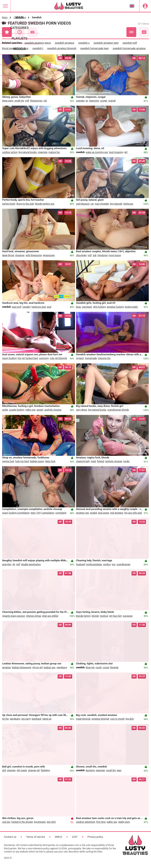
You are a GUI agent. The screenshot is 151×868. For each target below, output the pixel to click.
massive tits (104, 358)
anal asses (104, 513)
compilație (61, 513)
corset (106, 668)
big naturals (116, 204)
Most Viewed (32, 32)
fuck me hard (22, 461)
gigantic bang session (14, 616)
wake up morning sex (97, 152)
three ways (8, 101)
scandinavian (123, 564)
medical (104, 616)
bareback (37, 719)
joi (87, 101)
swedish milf (130, 43)
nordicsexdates (94, 564)
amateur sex (83, 513)
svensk (112, 101)
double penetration (31, 564)
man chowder (102, 204)
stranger (11, 770)
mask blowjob (83, 719)
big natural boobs (28, 152)
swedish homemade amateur (129, 48)
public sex (112, 822)
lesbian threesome (22, 668)
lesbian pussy (37, 461)
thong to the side (25, 204)
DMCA (58, 837)
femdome (103, 255)
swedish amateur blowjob (62, 48)
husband (81, 564)
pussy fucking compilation (16, 513)
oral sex (6, 822)
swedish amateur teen (106, 43)
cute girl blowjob (58, 358)
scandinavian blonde (118, 410)
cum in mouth (117, 719)
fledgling (45, 770)
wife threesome (34, 255)
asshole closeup (53, 410)
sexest (40, 410)
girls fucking (99, 307)
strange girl (34, 770)
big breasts (40, 822)
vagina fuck (8, 461)
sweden (26, 307)
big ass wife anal (133, 513)
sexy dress (82, 410)
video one (30, 410)
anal (49, 307)
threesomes (36, 101)
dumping (90, 770)
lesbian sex (50, 668)
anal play (7, 564)
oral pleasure (83, 204)
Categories (20, 17)
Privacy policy (95, 837)
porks (5, 410)
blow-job (90, 668)
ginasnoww (49, 255)
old (45, 101)
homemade (91, 358)
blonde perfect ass (45, 204)
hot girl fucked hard (28, 358)
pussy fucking (9, 358)
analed (94, 513)
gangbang (62, 668)
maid (93, 461)
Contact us (10, 837)
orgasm (80, 358)
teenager (101, 770)
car (92, 204)
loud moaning (116, 152)
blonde (95, 616)
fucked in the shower (22, 822)
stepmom (94, 101)
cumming (44, 358)
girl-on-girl (37, 668)
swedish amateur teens (38, 43)
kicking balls (131, 307)
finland (101, 461)
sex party (26, 719)
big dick (130, 719)
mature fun (54, 152)
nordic (126, 461)
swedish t (38, 48)
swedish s (84, 43)
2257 (75, 837)
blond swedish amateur (15, 48)
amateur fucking (115, 307)
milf (27, 101)
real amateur (117, 513)
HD (144, 32)
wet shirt (51, 822)
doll (4, 770)
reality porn (124, 822)
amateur (7, 668)
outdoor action (10, 152)
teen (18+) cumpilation (43, 513)
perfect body (9, 204)
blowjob (114, 668)
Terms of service (36, 837)
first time (101, 822)
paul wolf (17, 307)
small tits (19, 101)
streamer (20, 255)
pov (114, 564)
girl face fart (116, 616)
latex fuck (50, 461)
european (87, 307)
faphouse (128, 204)
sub (95, 255)
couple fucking (17, 410)
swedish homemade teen (94, 48)
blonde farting (83, 616)
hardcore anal (39, 307)
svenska (80, 101)
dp (14, 564)
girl (126, 152)
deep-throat (8, 255)
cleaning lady (83, 461)
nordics (107, 564)
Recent (20, 32)
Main (5, 17)
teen (119, 770)
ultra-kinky (81, 255)
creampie (43, 152)
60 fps (6, 719)
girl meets (22, 770)
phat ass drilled (50, 616)
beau (79, 307)
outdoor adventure (86, 822)
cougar (104, 101)
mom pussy (115, 255)
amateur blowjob (100, 719)
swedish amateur (65, 43)
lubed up (47, 719)
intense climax (34, 616)
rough (99, 668)
